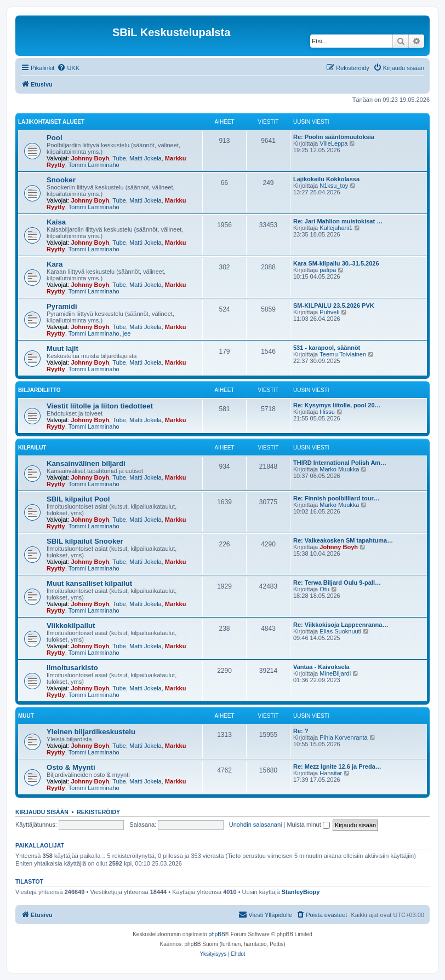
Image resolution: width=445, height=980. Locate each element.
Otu (324, 589)
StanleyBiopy (301, 892)
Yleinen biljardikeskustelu (91, 732)
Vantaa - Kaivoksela (321, 667)
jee (127, 333)
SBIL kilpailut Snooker (85, 541)
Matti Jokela (146, 158)
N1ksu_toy (334, 186)
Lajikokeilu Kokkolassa (326, 179)
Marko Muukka (339, 469)
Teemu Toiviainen (343, 354)
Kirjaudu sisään (42, 812)
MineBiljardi (335, 673)
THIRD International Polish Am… (340, 463)
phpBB (217, 934)
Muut (26, 716)
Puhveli (329, 312)
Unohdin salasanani (256, 825)
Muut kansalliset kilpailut (89, 583)
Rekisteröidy (98, 812)
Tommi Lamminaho (94, 165)
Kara (55, 264)
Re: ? (301, 731)
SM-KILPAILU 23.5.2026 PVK (334, 305)
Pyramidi (62, 306)
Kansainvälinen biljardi (86, 463)
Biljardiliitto (39, 390)
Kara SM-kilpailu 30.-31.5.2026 (336, 263)
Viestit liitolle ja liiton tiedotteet (100, 406)
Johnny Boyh (90, 158)
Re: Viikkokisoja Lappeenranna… (341, 625)
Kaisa (56, 222)
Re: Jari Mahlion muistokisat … (338, 221)
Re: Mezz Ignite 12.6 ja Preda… (337, 766)
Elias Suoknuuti (340, 631)
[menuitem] (68, 68)
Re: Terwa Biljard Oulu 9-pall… (337, 583)
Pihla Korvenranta (343, 737)
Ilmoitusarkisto (72, 668)
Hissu (327, 412)
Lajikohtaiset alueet (51, 122)
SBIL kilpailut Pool (78, 499)
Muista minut (308, 825)
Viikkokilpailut (71, 626)
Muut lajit (62, 348)
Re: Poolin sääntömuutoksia (334, 137)
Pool (55, 138)
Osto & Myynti (71, 767)
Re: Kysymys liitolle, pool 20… (337, 405)
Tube (119, 158)
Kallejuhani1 (336, 228)
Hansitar (331, 773)
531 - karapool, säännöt (327, 348)
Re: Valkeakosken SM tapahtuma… (343, 540)
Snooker (61, 180)
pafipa (328, 270)
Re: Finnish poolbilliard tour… (336, 498)
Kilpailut (32, 448)
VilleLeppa (333, 143)
